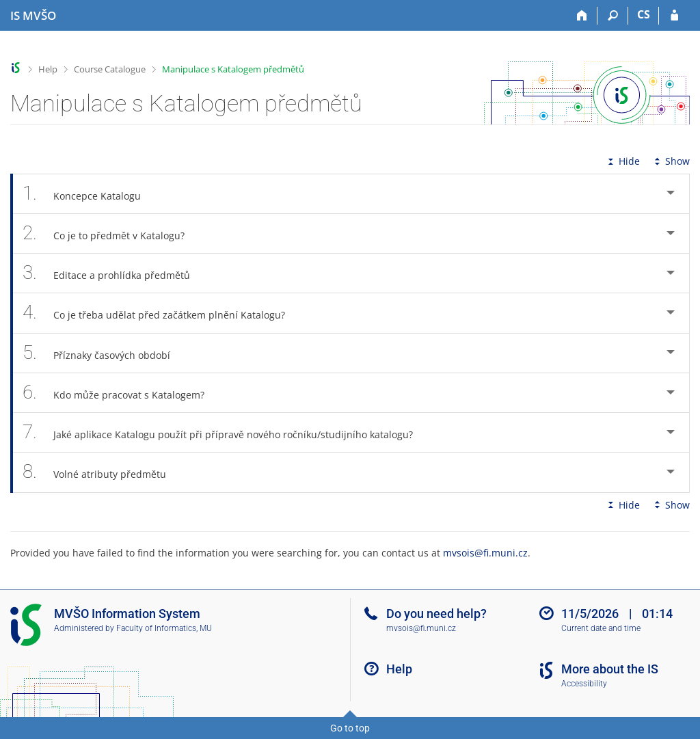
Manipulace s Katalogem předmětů (233, 69)
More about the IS (610, 669)
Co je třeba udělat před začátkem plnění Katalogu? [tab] (161, 313)
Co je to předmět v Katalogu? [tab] (111, 233)
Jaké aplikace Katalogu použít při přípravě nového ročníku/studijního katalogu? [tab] (225, 432)
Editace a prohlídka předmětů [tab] (114, 273)
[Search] (613, 16)
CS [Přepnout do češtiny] (644, 14)
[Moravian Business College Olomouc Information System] (33, 16)
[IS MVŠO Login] (674, 16)
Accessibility (584, 684)
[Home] (582, 16)
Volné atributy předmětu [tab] (102, 472)
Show (671, 161)
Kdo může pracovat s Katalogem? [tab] (121, 393)
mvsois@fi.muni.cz (485, 553)
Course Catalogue (110, 69)
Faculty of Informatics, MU (164, 628)
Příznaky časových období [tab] (104, 353)
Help (48, 69)
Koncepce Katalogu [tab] (89, 194)
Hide (622, 161)
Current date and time (601, 628)
